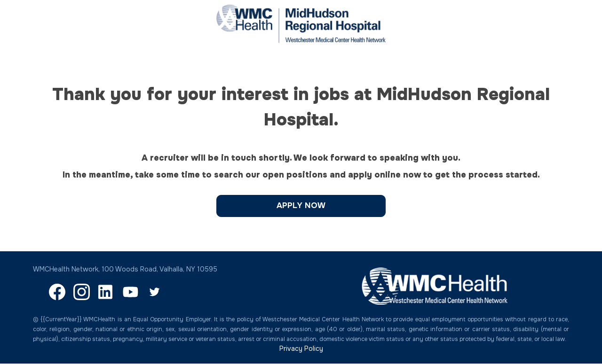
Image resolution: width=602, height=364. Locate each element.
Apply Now (301, 205)
